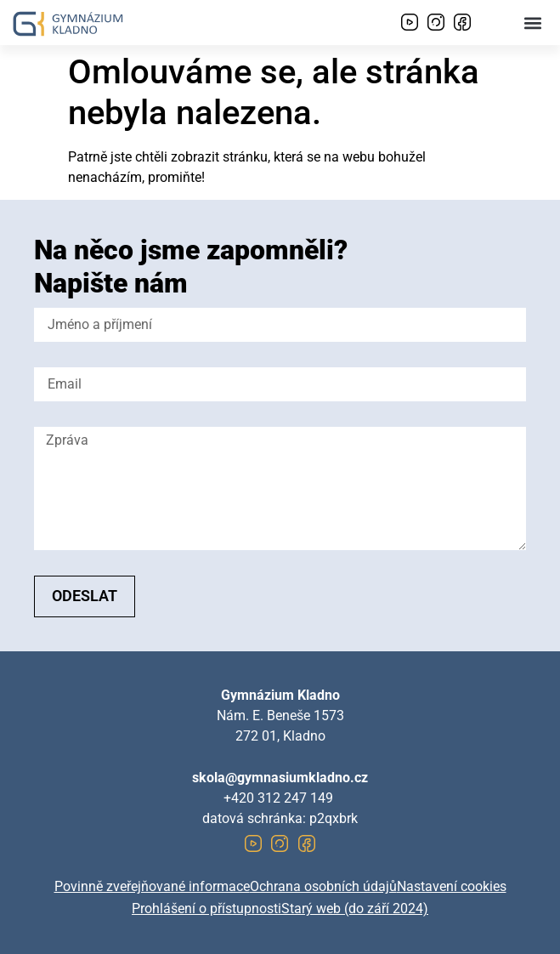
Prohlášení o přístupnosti (206, 909)
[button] (533, 23)
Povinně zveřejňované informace (152, 886)
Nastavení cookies (452, 886)
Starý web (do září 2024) (355, 909)
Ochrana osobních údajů (323, 886)
